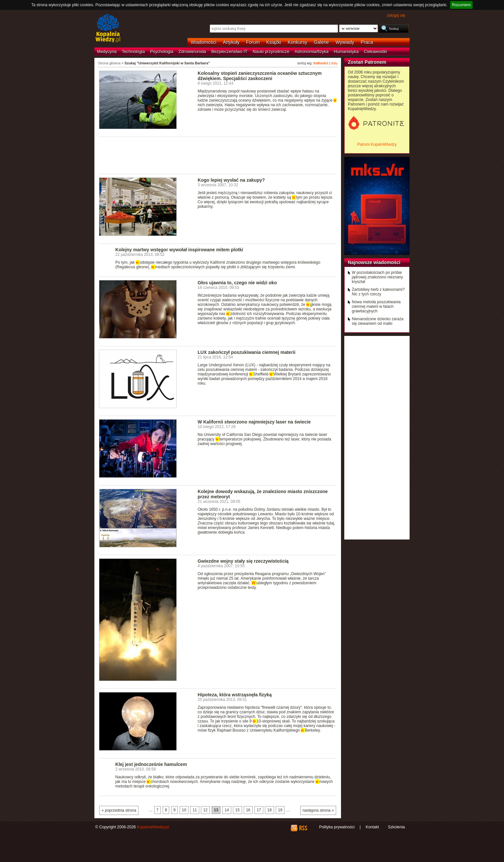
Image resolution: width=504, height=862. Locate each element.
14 (227, 810)
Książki (274, 42)
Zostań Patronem (367, 62)
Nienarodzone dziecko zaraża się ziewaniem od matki (378, 321)
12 (205, 810)
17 (259, 810)
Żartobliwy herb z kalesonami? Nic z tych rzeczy (378, 292)
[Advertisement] (218, 155)
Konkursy (298, 42)
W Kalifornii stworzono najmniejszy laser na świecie (254, 422)
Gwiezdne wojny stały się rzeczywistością (243, 561)
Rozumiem (461, 5)
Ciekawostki (375, 51)
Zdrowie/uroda (192, 51)
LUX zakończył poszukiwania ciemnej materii (246, 352)
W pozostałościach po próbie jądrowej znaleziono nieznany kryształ (377, 277)
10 (184, 810)
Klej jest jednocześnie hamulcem (151, 764)
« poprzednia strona (119, 810)
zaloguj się (396, 15)
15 (237, 810)
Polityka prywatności (337, 827)
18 (269, 810)
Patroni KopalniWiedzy (377, 144)
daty (334, 63)
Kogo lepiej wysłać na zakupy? (231, 180)
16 (248, 810)
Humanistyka (346, 51)
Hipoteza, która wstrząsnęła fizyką (235, 695)
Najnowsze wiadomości (374, 262)
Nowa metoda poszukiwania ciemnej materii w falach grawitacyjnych (376, 307)
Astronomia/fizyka (312, 51)
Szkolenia (396, 827)
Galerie (321, 42)
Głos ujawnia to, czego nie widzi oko (237, 283)
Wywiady (345, 42)
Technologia (133, 51)
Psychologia (162, 51)
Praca (367, 42)
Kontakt (372, 827)
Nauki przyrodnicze (271, 51)
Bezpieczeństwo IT (229, 51)
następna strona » (318, 810)
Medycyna (107, 51)
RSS (303, 828)
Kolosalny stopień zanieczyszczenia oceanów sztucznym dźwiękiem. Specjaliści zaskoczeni (260, 76)
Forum (253, 42)
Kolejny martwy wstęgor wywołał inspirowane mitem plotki (179, 250)
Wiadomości (203, 42)
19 (280, 810)
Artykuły (231, 42)
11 (195, 810)
